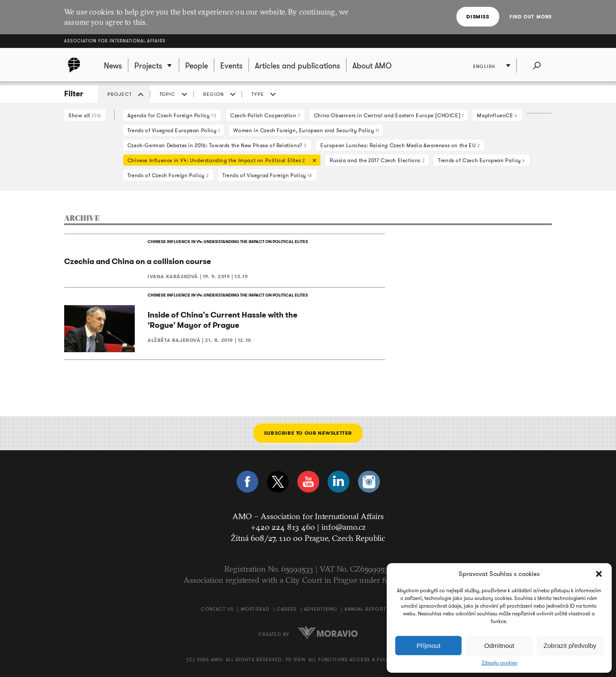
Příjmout (429, 646)
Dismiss (478, 16)
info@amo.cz (344, 527)
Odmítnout (499, 646)
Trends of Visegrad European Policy (174, 130)
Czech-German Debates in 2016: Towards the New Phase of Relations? (217, 145)
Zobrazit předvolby (570, 646)
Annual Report (365, 609)
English (484, 66)
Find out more (531, 17)
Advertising (321, 609)
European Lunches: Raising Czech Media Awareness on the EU (400, 145)
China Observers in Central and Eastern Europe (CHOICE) (389, 115)
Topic (168, 94)
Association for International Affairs (115, 41)
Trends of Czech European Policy (482, 160)
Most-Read (255, 609)
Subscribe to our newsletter (308, 433)
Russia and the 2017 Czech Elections (377, 160)
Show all (85, 115)
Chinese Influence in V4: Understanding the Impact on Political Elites (220, 161)
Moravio (328, 632)
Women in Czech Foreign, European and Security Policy (306, 130)
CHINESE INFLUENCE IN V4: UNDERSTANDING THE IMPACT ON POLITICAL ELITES (228, 242)
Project (120, 94)
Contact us (217, 609)
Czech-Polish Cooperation (265, 115)
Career (287, 609)
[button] (599, 574)
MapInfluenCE (497, 115)
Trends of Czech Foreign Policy (168, 175)
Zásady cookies (499, 663)
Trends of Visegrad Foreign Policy (267, 175)
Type (258, 94)
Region (213, 94)
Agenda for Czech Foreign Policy (172, 115)
